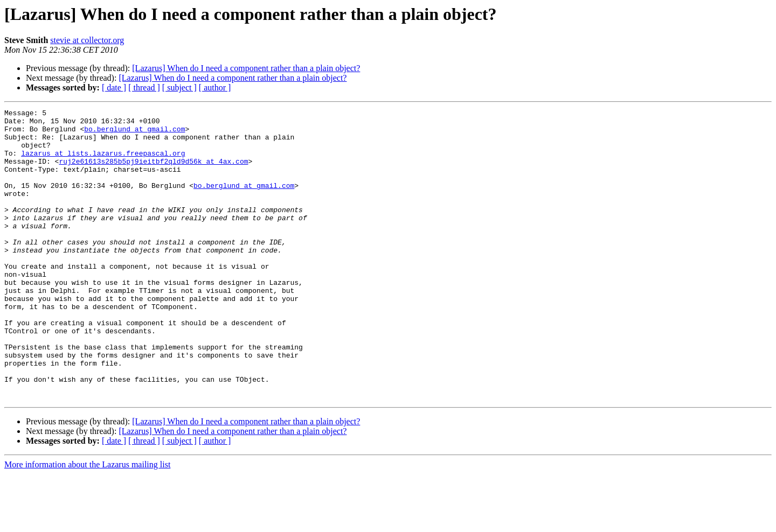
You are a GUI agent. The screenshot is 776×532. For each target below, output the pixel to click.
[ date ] (114, 87)
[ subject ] (179, 87)
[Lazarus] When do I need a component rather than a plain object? (246, 68)
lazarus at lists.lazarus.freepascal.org (103, 163)
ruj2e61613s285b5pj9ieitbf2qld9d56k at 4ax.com (153, 172)
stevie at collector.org (87, 40)
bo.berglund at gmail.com (134, 134)
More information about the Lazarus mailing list (87, 523)
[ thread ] (144, 87)
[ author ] (215, 87)
